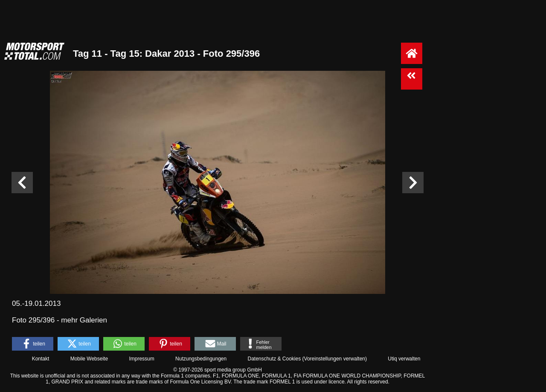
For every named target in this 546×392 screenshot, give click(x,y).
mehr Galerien (84, 320)
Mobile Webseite (89, 359)
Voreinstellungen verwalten (335, 359)
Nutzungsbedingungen (201, 359)
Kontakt (41, 359)
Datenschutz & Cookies (274, 359)
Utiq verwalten (404, 359)
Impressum (141, 359)
